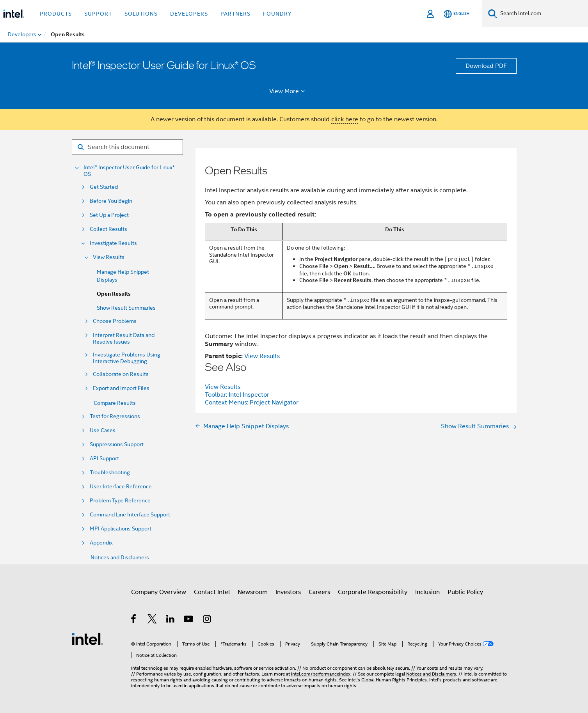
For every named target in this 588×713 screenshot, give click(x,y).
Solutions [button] (141, 14)
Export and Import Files (121, 388)
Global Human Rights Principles (394, 680)
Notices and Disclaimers (120, 557)
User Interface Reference (121, 487)
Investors (288, 592)
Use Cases (103, 430)
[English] (457, 14)
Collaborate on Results (121, 374)
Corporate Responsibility (373, 592)
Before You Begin (111, 201)
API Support (104, 458)
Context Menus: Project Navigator (252, 403)
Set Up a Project (109, 215)
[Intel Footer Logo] (87, 639)
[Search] (493, 13)
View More (288, 91)
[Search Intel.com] (543, 14)
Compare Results (115, 403)
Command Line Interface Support (130, 515)
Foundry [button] (277, 14)
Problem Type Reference (120, 501)
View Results (109, 257)
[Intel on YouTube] (189, 620)
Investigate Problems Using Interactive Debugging (127, 358)
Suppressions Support (117, 444)
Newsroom (253, 592)
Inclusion (427, 592)
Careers (319, 592)
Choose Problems (115, 321)
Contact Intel (212, 592)
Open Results (114, 294)
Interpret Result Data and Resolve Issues (124, 339)
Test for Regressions (115, 416)
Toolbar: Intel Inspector (237, 395)
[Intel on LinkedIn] (171, 620)
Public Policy (465, 592)
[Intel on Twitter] (152, 620)
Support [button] (98, 14)
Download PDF (486, 66)
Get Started (104, 187)
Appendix (101, 543)
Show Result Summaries (126, 308)
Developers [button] (189, 14)
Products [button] (56, 14)
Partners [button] (235, 14)
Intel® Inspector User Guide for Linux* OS (129, 171)
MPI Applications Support (121, 529)
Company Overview (159, 592)
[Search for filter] (127, 147)
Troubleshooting (110, 473)
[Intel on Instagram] (207, 620)
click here (345, 119)
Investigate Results (113, 243)
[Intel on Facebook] (134, 620)
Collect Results (108, 229)
